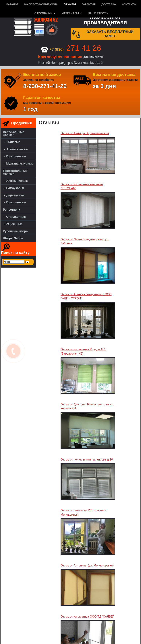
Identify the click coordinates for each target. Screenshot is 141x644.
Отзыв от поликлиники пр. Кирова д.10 (87, 460)
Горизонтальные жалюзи (15, 172)
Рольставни (12, 210)
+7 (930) (71, 49)
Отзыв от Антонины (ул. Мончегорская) (87, 565)
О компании (44, 13)
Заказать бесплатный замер (103, 34)
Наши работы (98, 13)
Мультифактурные (20, 164)
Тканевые (13, 142)
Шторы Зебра (13, 238)
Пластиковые (16, 156)
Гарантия (89, 4)
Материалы (70, 13)
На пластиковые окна (41, 4)
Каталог (12, 4)
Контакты (129, 4)
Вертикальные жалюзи (14, 133)
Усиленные (14, 224)
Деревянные (15, 195)
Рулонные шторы (16, 231)
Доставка (109, 4)
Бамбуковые (15, 188)
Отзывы (70, 4)
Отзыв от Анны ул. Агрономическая (85, 133)
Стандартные (16, 217)
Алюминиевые (17, 149)
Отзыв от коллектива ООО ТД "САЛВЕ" (87, 617)
